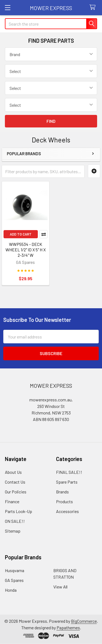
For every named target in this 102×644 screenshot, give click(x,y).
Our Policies (16, 492)
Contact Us (15, 482)
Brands (62, 492)
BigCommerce (84, 621)
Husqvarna (15, 570)
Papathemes (68, 628)
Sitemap (13, 531)
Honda (11, 590)
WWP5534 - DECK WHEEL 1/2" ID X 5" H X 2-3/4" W (26, 250)
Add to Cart (21, 234)
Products (64, 501)
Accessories (67, 511)
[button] (94, 171)
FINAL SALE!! (69, 472)
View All (60, 587)
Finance (12, 501)
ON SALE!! (15, 521)
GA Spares (14, 580)
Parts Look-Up (18, 511)
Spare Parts (67, 482)
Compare (44, 234)
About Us (13, 472)
